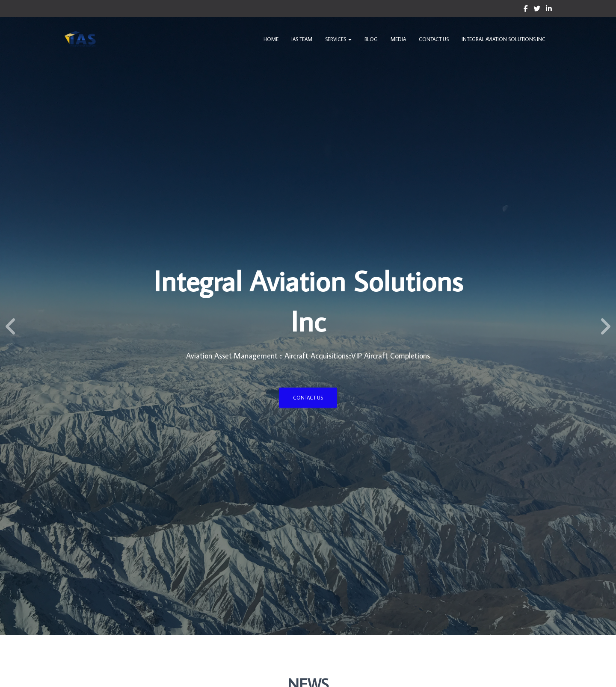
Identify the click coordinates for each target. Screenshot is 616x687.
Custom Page (526, 10)
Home (271, 39)
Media (398, 39)
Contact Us (434, 39)
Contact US (308, 398)
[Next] (605, 326)
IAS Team (302, 39)
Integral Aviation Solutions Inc (503, 39)
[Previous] (11, 326)
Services (338, 39)
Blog (371, 39)
